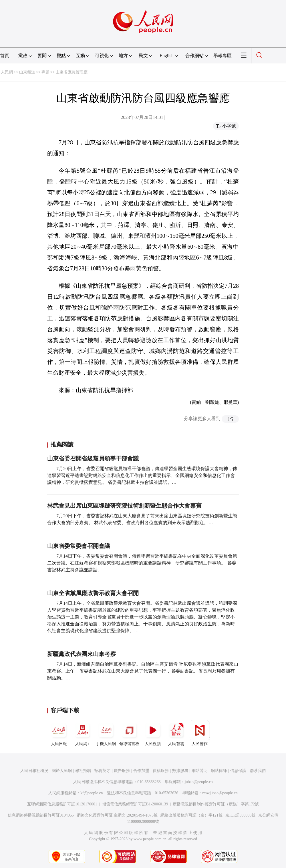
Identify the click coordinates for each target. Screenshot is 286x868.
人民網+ (82, 733)
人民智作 (200, 733)
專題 (45, 72)
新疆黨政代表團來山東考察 (82, 654)
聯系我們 (258, 771)
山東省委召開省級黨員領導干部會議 (93, 458)
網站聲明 (200, 771)
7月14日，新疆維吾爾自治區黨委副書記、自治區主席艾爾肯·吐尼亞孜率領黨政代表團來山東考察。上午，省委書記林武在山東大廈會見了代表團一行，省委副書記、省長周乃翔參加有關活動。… (143, 671)
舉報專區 (223, 56)
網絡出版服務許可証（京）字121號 (191, 815)
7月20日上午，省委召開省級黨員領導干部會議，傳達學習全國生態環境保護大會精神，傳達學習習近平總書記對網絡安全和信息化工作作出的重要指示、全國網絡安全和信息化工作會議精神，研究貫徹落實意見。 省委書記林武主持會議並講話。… (142, 475)
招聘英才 (102, 771)
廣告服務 (122, 771)
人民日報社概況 (34, 771)
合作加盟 (141, 771)
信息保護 (238, 771)
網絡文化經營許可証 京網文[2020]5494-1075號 (117, 815)
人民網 (7, 72)
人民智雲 (176, 733)
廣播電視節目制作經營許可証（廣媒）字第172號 (216, 804)
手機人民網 (106, 733)
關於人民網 (62, 771)
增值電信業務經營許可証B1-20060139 (135, 804)
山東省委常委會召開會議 (79, 546)
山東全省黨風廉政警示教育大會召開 (93, 593)
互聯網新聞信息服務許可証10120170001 (62, 804)
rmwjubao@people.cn (220, 793)
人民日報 (59, 733)
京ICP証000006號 (241, 815)
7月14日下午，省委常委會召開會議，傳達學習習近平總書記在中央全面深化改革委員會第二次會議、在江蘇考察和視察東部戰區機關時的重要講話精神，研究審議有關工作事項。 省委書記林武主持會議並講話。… (142, 563)
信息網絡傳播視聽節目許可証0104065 (41, 815)
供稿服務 (161, 771)
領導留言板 (129, 733)
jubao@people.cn (199, 782)
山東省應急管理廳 (71, 72)
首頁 (5, 56)
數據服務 (180, 771)
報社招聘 (83, 771)
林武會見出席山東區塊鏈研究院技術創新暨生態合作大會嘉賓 (124, 506)
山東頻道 (27, 72)
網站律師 (219, 771)
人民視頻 (153, 733)
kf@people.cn (92, 793)
